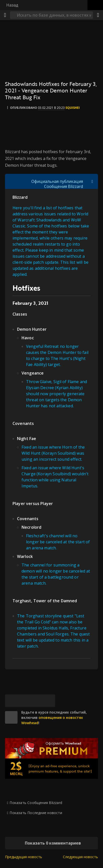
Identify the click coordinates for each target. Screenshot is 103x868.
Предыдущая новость (24, 857)
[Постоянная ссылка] (49, 701)
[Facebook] (24, 701)
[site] (11, 717)
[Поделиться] (98, 15)
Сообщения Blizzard (64, 186)
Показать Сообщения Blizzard (36, 803)
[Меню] (5, 15)
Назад (12, 5)
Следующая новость (80, 857)
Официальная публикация (57, 181)
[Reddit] (36, 701)
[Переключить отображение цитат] (92, 181)
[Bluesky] (11, 701)
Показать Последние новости (36, 813)
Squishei (73, 108)
